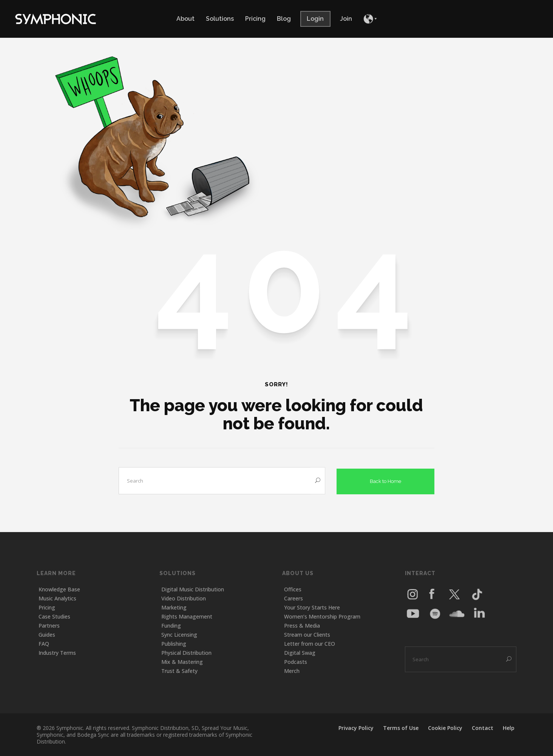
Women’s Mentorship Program (322, 616)
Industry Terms (57, 652)
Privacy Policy (356, 727)
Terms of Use (401, 727)
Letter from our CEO (310, 643)
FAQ (44, 643)
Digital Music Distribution (193, 589)
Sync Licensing (179, 634)
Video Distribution (184, 598)
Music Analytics (57, 598)
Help (509, 727)
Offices (293, 589)
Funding (171, 625)
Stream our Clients (307, 634)
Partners (49, 625)
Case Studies (54, 616)
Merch (292, 670)
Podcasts (296, 661)
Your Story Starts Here (312, 607)
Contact (483, 727)
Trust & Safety (179, 670)
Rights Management (187, 616)
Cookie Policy (445, 727)
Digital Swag (300, 652)
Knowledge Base (59, 589)
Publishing (174, 643)
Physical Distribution (186, 652)
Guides (47, 634)
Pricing (47, 607)
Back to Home (385, 480)
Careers (293, 598)
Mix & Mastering (182, 661)
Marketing (174, 607)
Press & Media (302, 625)
